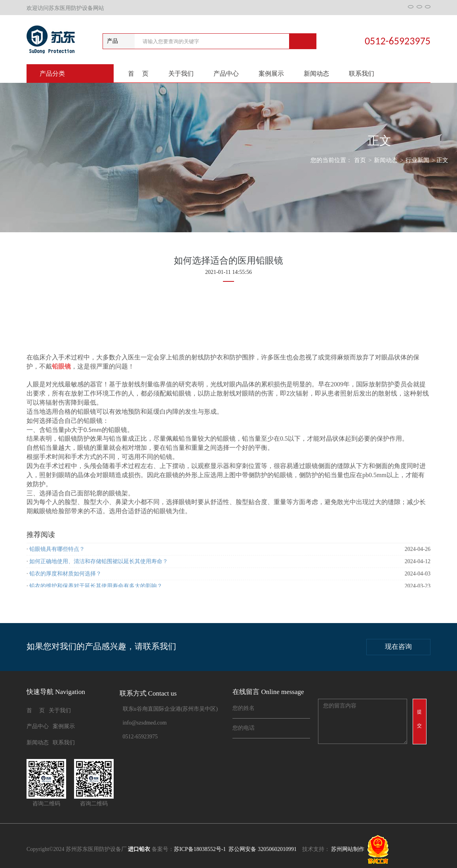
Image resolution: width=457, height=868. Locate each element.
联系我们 (362, 74)
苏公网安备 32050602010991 (262, 849)
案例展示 (271, 74)
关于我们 (181, 74)
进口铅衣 (139, 849)
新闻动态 (316, 74)
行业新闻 (417, 160)
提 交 (422, 719)
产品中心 (226, 74)
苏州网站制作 (348, 849)
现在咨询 (398, 647)
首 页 (138, 74)
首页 (360, 160)
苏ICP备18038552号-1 (200, 849)
